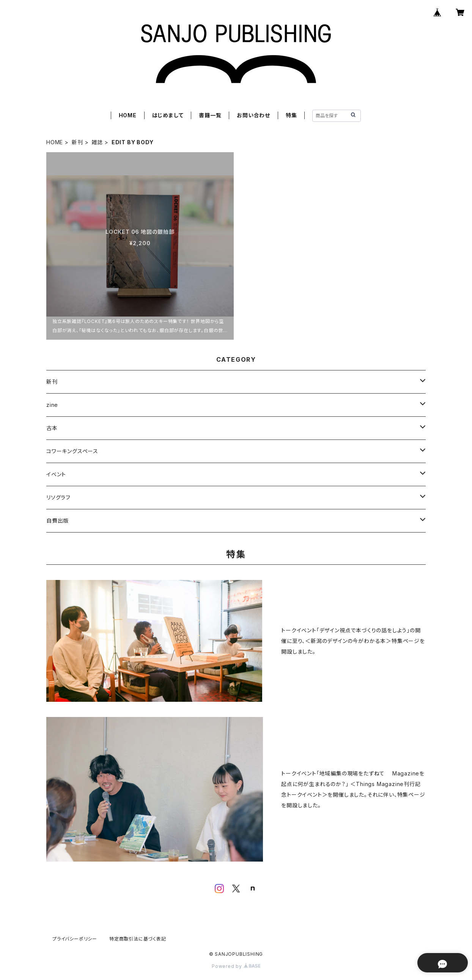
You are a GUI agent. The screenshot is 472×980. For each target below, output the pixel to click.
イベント (56, 474)
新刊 (77, 142)
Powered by (236, 966)
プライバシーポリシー (75, 939)
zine (52, 405)
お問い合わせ (253, 115)
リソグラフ (58, 497)
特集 (291, 115)
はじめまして (168, 115)
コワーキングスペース (72, 451)
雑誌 (97, 142)
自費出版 (57, 521)
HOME (128, 115)
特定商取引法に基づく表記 (138, 939)
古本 (52, 428)
